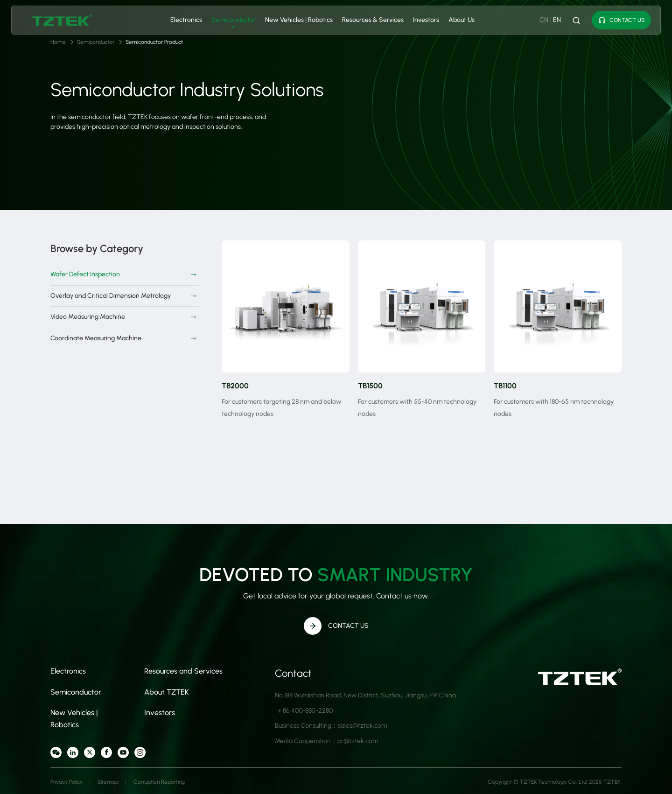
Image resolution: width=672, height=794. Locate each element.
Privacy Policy (66, 782)
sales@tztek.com (362, 726)
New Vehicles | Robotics (299, 20)
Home (58, 42)
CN (544, 20)
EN (557, 20)
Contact (293, 673)
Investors (426, 20)
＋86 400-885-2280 (304, 711)
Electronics (186, 20)
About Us (462, 20)
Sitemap (108, 782)
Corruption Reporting (159, 782)
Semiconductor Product (154, 42)
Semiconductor (234, 20)
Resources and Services (183, 671)
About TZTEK (167, 692)
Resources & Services (373, 20)
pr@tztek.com (358, 741)
